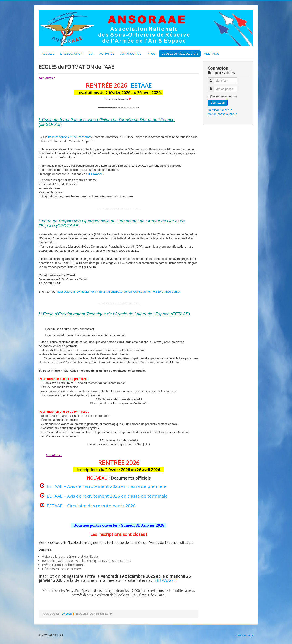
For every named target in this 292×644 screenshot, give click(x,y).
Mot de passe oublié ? (222, 114)
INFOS (151, 54)
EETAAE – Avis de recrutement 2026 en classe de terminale (107, 496)
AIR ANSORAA (130, 54)
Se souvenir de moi (224, 96)
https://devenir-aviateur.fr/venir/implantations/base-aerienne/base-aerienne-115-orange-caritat (119, 292)
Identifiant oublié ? (220, 110)
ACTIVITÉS (107, 54)
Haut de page (244, 635)
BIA (91, 54)
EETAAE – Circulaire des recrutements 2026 (91, 506)
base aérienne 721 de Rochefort (69, 137)
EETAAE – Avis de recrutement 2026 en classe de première (107, 486)
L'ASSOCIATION (71, 54)
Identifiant (212, 79)
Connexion (218, 103)
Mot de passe (212, 87)
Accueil (67, 614)
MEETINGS (211, 54)
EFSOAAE (96, 174)
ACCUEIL (48, 54)
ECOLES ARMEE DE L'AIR (180, 54)
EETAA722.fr (166, 580)
